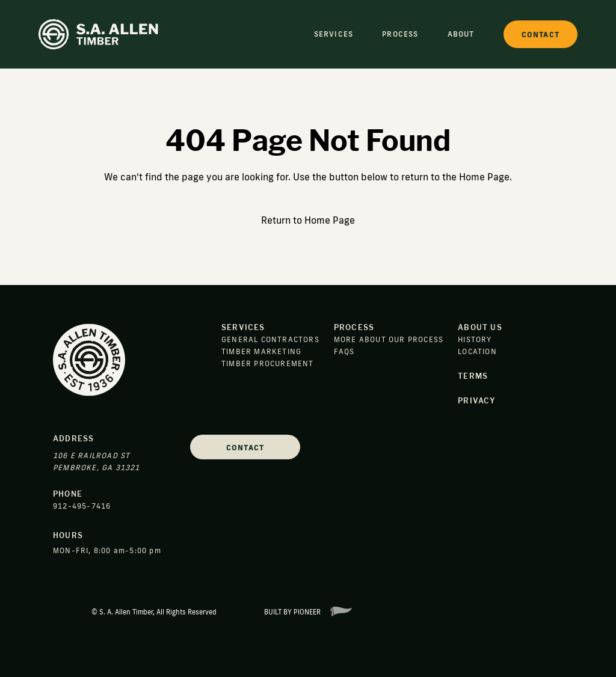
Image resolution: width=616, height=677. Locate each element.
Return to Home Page (308, 220)
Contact (245, 448)
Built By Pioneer (308, 612)
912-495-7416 (82, 506)
